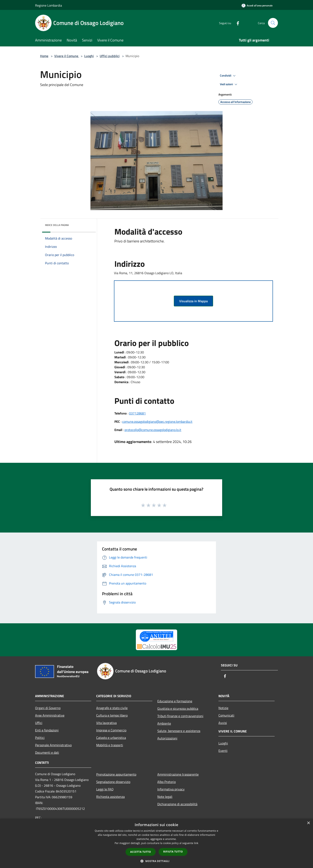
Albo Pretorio (167, 782)
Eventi (223, 751)
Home (44, 56)
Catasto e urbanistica (111, 738)
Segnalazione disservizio (113, 782)
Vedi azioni (229, 84)
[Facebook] (236, 23)
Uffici (39, 723)
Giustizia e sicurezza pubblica (178, 709)
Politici (40, 738)
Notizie (223, 708)
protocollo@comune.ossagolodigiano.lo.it (153, 430)
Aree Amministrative (50, 715)
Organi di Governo (48, 708)
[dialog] (156, 843)
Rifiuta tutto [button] (173, 852)
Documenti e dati (47, 752)
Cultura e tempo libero (112, 715)
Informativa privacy (171, 789)
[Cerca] (273, 23)
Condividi (228, 76)
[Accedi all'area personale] (257, 5)
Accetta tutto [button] (141, 852)
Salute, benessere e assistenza (179, 731)
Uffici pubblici (110, 56)
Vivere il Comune (67, 56)
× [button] (308, 823)
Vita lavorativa (106, 723)
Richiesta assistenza (110, 797)
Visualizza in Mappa (193, 301)
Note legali (165, 797)
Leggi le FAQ (105, 789)
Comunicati (226, 715)
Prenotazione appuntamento (116, 774)
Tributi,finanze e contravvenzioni (180, 716)
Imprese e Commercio (111, 730)
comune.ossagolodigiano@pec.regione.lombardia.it (157, 422)
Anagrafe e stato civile (112, 708)
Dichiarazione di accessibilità (177, 804)
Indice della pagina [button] (57, 225)
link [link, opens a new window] (196, 843)
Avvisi (223, 723)
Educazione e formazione (175, 701)
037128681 (137, 413)
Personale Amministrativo (53, 745)
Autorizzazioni (167, 738)
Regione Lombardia (49, 5)
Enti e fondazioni (47, 730)
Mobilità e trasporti (110, 745)
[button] (156, 861)
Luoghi (89, 56)
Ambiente (164, 723)
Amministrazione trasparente (178, 774)
